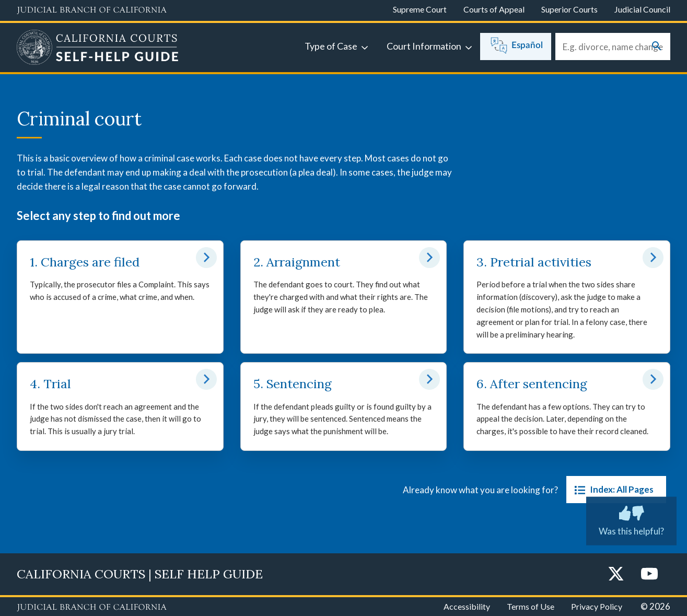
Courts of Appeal (494, 9)
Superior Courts (569, 9)
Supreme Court (420, 9)
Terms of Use (531, 606)
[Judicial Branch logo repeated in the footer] (92, 608)
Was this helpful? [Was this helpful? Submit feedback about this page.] (631, 519)
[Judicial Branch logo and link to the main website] (92, 10)
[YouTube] (649, 574)
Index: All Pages (612, 490)
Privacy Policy (597, 606)
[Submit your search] (657, 47)
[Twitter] (616, 574)
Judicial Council (642, 9)
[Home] (98, 49)
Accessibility (467, 606)
